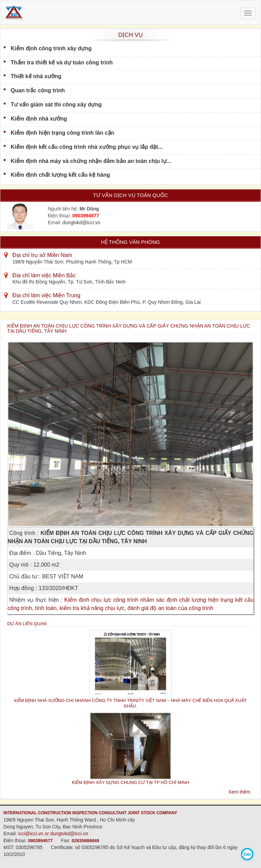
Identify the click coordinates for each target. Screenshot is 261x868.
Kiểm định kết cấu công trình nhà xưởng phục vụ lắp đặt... (87, 147)
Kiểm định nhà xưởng (39, 119)
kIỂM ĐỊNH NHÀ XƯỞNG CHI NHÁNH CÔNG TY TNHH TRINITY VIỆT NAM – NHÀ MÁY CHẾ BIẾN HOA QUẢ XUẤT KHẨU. (131, 703)
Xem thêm (239, 792)
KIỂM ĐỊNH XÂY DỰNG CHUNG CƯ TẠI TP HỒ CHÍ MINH (130, 782)
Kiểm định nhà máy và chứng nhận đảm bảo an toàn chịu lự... (91, 161)
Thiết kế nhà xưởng (36, 76)
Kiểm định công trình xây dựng (51, 48)
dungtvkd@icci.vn (81, 223)
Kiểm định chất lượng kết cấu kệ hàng (60, 175)
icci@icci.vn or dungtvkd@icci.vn (53, 834)
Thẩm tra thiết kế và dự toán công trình (62, 63)
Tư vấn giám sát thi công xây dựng (56, 105)
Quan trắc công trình (38, 90)
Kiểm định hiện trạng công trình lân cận (62, 133)
